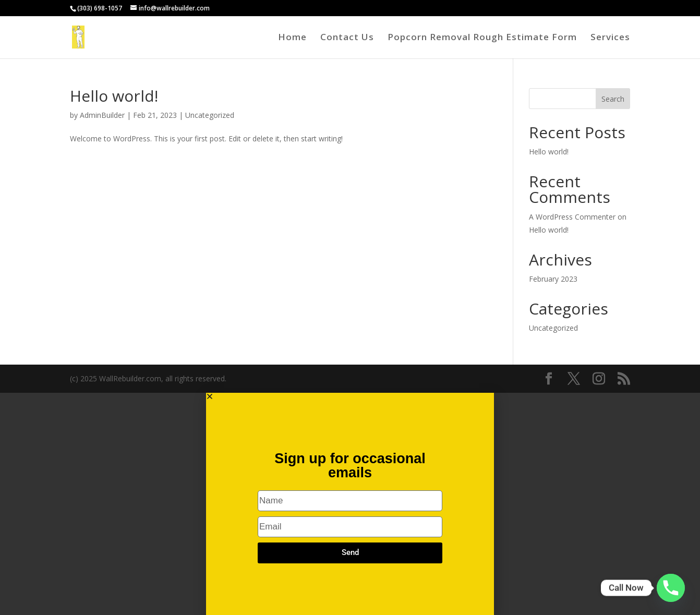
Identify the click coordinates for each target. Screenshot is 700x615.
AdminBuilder (102, 115)
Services (610, 38)
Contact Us (347, 38)
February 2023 (553, 279)
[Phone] (671, 588)
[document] (350, 504)
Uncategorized (210, 115)
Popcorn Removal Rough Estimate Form (482, 38)
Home (292, 38)
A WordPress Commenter (572, 217)
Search (613, 99)
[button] (350, 396)
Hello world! (114, 96)
